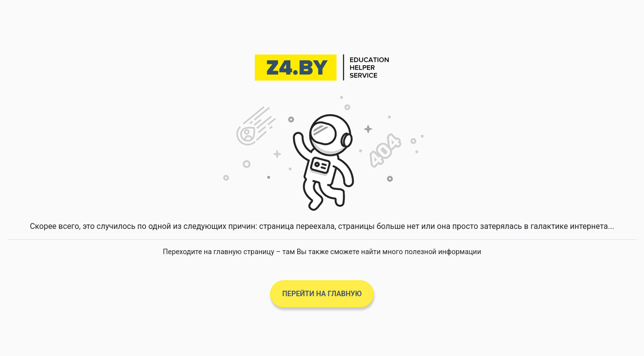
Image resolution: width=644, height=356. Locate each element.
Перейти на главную (322, 294)
